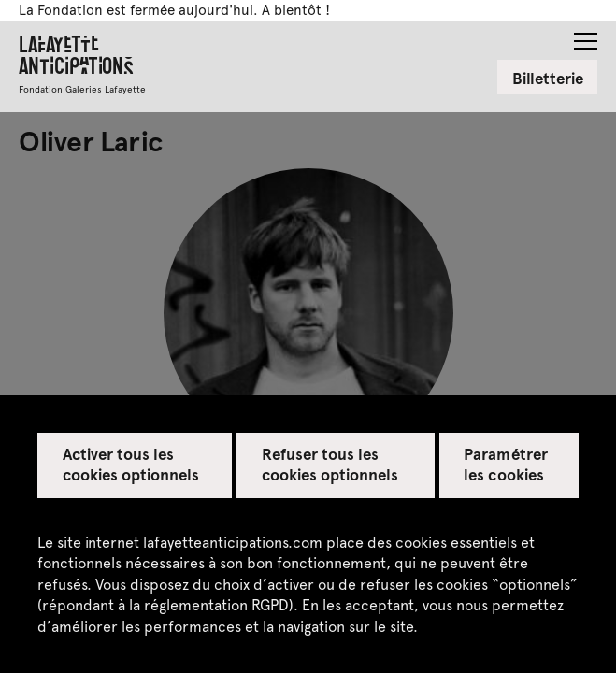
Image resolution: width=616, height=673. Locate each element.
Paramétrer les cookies (505, 464)
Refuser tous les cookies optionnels (330, 464)
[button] (586, 36)
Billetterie (548, 78)
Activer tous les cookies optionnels (131, 464)
